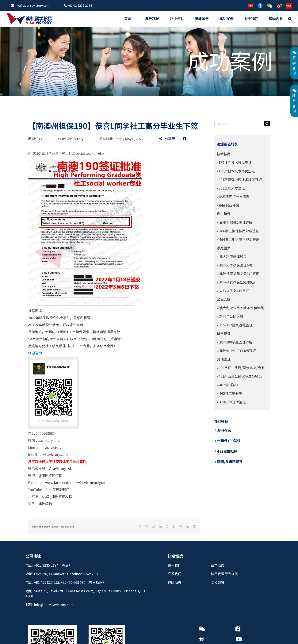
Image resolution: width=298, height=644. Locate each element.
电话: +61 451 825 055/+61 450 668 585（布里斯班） (66, 582)
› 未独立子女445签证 (233, 291)
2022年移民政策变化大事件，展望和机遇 (59, 318)
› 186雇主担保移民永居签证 (238, 231)
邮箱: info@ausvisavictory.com (50, 604)
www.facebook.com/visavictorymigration (78, 482)
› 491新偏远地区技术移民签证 (239, 179)
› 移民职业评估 (228, 205)
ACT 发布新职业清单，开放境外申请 (56, 325)
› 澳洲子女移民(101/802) (236, 282)
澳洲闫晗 (45, 504)
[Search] (267, 123)
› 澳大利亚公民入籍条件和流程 (240, 308)
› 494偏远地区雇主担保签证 (238, 239)
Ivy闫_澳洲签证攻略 (57, 496)
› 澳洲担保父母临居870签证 (238, 274)
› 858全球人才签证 (231, 188)
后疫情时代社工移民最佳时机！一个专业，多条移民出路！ (73, 346)
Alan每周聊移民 (58, 489)
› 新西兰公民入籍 (230, 316)
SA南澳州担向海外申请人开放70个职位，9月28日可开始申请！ (76, 339)
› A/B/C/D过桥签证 (231, 402)
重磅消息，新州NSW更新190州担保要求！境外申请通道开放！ (76, 332)
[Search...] (239, 123)
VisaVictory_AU (61, 468)
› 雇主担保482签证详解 (235, 222)
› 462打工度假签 (229, 393)
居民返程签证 (242, 325)
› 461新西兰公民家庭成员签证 (239, 376)
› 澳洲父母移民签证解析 (235, 265)
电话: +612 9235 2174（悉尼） (49, 565)
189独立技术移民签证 (235, 162)
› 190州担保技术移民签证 (236, 171)
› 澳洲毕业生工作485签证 (236, 351)
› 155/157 (224, 325)
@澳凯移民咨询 (50, 475)
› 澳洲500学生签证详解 (235, 342)
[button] (290, 19)
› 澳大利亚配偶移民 (232, 256)
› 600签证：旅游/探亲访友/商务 (241, 368)
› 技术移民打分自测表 (233, 197)
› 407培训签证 (228, 385)
